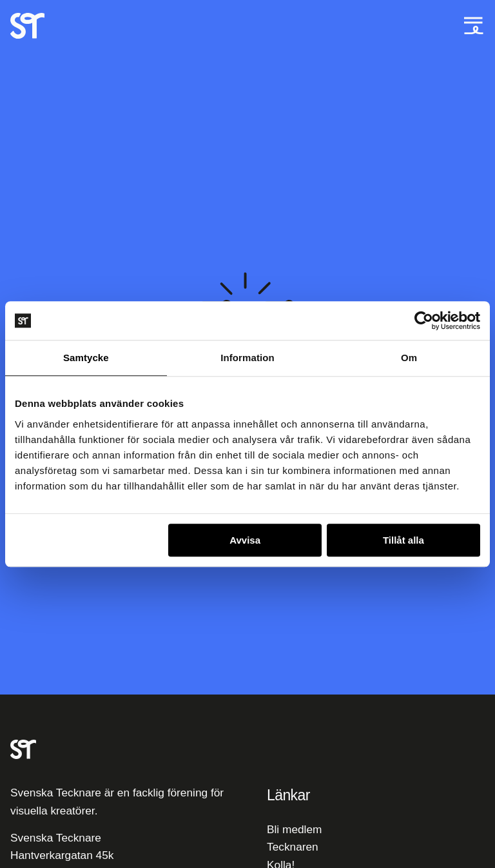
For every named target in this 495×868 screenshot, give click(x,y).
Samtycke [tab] (86, 358)
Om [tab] (409, 358)
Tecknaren (293, 847)
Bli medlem (294, 829)
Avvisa (245, 540)
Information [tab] (247, 358)
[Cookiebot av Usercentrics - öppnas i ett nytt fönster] (424, 321)
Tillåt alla (403, 540)
